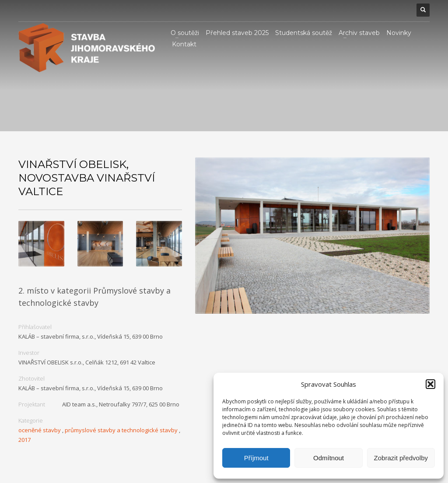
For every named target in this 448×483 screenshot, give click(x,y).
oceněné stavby (40, 430)
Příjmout (256, 458)
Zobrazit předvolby (401, 458)
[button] (430, 384)
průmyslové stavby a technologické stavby (121, 430)
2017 (24, 440)
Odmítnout (329, 458)
